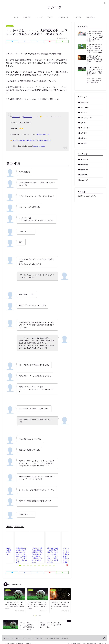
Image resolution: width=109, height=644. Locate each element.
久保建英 (10, 526)
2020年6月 (84, 177)
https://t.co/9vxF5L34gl (21, 140)
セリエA (83, 120)
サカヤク (55, 7)
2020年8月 (84, 167)
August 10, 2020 (39, 146)
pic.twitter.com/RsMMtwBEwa (40, 140)
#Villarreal (16, 117)
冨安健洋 (84, 140)
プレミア (50, 17)
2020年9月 (84, 162)
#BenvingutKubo (43, 134)
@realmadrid (28, 117)
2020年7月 (84, 172)
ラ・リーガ (39, 17)
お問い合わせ (91, 17)
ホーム (16, 17)
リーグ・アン (77, 17)
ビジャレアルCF (20, 526)
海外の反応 (27, 17)
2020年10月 (85, 157)
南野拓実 (84, 135)
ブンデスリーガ (63, 17)
